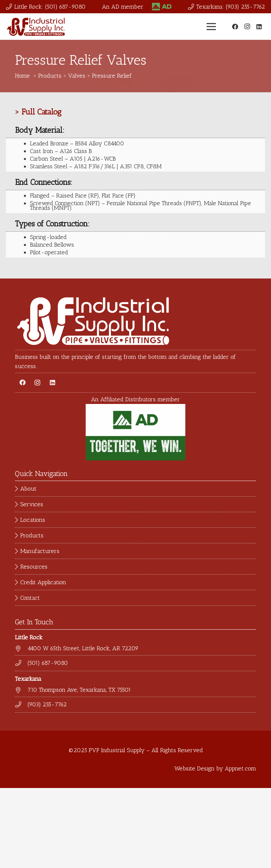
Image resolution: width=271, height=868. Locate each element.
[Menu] (211, 27)
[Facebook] (235, 27)
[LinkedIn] (259, 27)
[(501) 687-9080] (21, 663)
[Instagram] (247, 27)
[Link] (162, 7)
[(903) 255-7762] (21, 705)
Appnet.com (240, 768)
